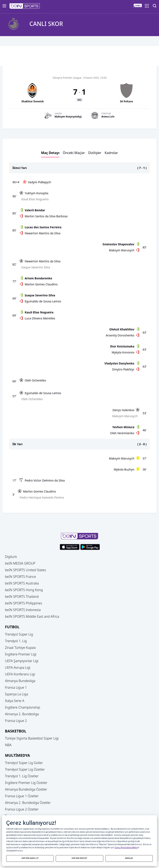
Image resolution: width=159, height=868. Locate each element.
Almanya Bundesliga (20, 681)
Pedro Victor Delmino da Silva (45, 480)
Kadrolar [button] (111, 153)
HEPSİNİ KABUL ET (30, 858)
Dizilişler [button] (95, 153)
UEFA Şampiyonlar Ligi (22, 661)
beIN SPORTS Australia (22, 583)
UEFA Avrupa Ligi (18, 668)
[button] (25, 6)
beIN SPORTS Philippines (23, 603)
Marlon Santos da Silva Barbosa (46, 216)
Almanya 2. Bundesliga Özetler (28, 803)
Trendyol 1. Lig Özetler (22, 776)
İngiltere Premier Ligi (21, 654)
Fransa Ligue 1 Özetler (22, 796)
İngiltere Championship (23, 707)
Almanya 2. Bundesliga (22, 714)
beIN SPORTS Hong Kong (24, 590)
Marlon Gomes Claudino (41, 284)
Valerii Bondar (35, 210)
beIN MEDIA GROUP (20, 563)
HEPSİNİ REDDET (79, 858)
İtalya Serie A (15, 701)
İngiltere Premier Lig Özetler (26, 783)
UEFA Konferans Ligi (20, 674)
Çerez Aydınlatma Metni (126, 848)
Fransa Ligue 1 (16, 687)
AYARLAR (129, 858)
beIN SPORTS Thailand (22, 597)
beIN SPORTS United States (25, 570)
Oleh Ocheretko (35, 380)
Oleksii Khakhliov (122, 329)
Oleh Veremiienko (122, 433)
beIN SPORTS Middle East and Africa (32, 616)
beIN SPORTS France (20, 577)
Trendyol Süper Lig (19, 634)
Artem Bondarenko (38, 278)
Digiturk (11, 557)
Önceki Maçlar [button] (74, 153)
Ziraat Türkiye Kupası (20, 648)
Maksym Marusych (122, 250)
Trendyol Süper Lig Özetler (25, 769)
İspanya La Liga (16, 694)
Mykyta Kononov (123, 352)
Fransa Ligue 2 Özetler (22, 809)
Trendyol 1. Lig (16, 641)
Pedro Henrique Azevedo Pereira (42, 497)
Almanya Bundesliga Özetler (26, 789)
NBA (8, 745)
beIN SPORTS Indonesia (23, 610)
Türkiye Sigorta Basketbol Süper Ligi (32, 738)
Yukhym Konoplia (36, 193)
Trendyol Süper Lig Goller (24, 763)
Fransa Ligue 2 (16, 721)
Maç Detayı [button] (50, 153)
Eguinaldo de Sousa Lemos (43, 301)
